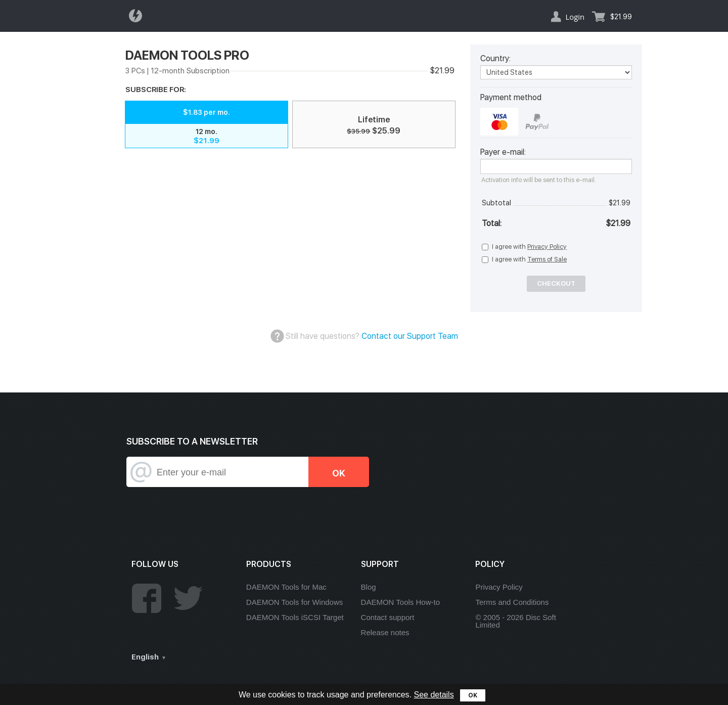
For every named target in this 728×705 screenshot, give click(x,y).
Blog (369, 587)
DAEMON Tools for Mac (286, 587)
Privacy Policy (547, 247)
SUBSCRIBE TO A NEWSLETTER (192, 441)
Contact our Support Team (410, 336)
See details (434, 695)
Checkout (556, 283)
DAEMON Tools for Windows (294, 602)
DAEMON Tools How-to (400, 602)
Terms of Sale (547, 259)
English (145, 657)
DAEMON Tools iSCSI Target (295, 617)
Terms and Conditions (512, 602)
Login (575, 17)
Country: (495, 59)
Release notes (385, 632)
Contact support (388, 617)
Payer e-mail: (503, 152)
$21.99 (621, 17)
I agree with (529, 247)
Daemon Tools (139, 16)
